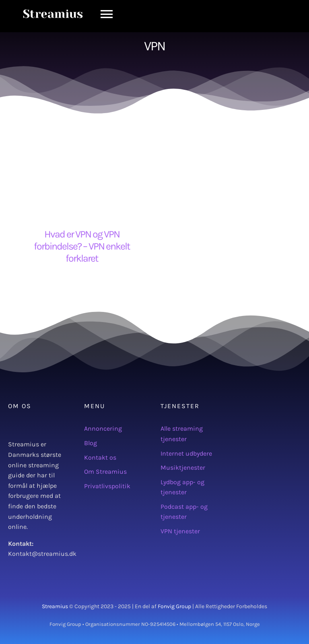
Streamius (55, 606)
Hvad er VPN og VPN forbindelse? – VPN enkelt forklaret (82, 246)
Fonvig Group (174, 606)
